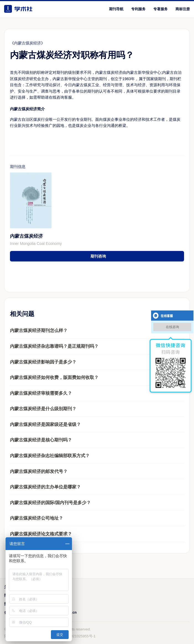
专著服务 (161, 9)
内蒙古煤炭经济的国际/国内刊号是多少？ (50, 503)
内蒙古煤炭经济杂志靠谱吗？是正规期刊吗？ (54, 346)
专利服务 (138, 9)
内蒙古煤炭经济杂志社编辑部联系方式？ (50, 456)
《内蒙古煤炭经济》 (27, 43)
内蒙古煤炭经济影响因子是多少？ (43, 362)
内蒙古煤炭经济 (26, 236)
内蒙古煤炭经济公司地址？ (37, 518)
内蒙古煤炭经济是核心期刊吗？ (41, 440)
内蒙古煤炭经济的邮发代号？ (39, 471)
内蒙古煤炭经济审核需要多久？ (41, 393)
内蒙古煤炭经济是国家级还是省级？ (45, 424)
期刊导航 (116, 9)
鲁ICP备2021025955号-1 (76, 636)
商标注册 (183, 9)
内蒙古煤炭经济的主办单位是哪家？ (45, 487)
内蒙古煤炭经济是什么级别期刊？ (43, 409)
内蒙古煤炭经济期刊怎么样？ (39, 330)
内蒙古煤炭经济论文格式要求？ (41, 534)
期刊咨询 (98, 256)
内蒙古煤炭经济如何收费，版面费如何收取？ (54, 377)
